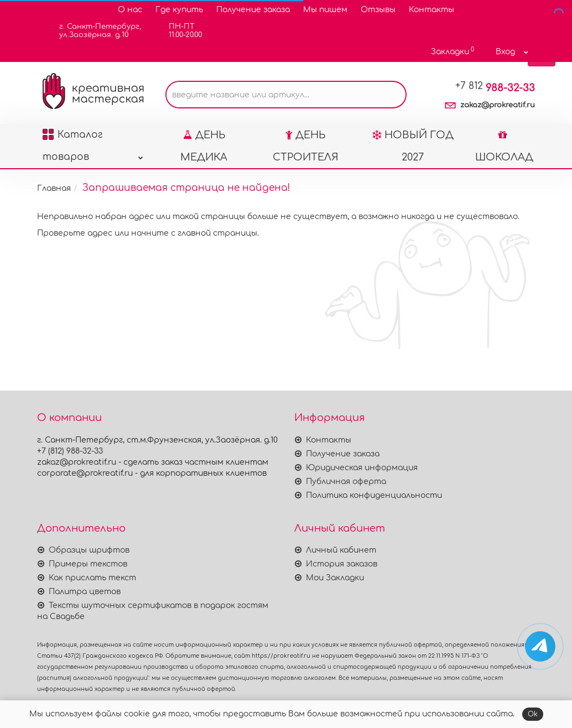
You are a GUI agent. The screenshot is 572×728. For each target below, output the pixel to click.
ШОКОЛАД (504, 146)
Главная (54, 188)
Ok (533, 714)
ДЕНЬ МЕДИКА (204, 146)
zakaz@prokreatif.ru (498, 105)
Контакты (431, 10)
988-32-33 (495, 88)
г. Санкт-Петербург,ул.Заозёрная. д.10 (93, 31)
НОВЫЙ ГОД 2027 (413, 146)
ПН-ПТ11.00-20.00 (178, 31)
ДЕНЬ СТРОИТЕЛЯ (306, 146)
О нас (130, 10)
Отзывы (378, 10)
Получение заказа (253, 10)
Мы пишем (325, 10)
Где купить (179, 10)
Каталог (93, 138)
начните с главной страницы (194, 233)
